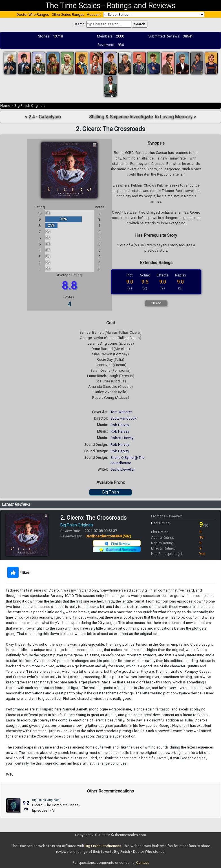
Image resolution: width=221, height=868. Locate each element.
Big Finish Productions (103, 846)
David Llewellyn (123, 469)
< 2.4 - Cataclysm (43, 117)
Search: (79, 24)
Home (5, 106)
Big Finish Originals (30, 106)
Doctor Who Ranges (33, 15)
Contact (142, 863)
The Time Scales (73, 6)
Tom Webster (121, 412)
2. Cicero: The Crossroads (93, 518)
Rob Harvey (120, 425)
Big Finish (111, 492)
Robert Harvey (122, 438)
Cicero (156, 303)
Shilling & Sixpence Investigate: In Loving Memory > (143, 117)
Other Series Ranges (68, 15)
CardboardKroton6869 (108, 536)
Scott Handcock (123, 418)
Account (94, 15)
